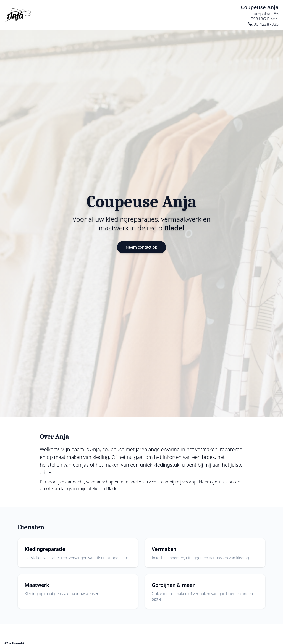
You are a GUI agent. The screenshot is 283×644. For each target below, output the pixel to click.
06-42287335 (263, 24)
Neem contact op (142, 247)
